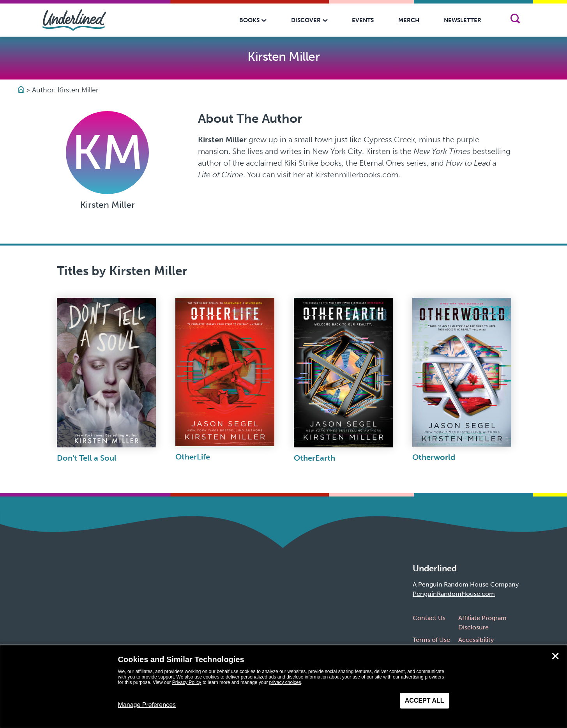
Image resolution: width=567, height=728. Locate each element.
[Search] (515, 20)
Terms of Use (431, 640)
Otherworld (434, 457)
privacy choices (285, 682)
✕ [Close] (555, 656)
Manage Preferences (147, 705)
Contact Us (429, 618)
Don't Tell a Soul (87, 458)
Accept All (425, 701)
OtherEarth (314, 458)
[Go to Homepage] (22, 90)
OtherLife (193, 457)
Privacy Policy (187, 682)
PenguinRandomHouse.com (454, 594)
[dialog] (283, 687)
